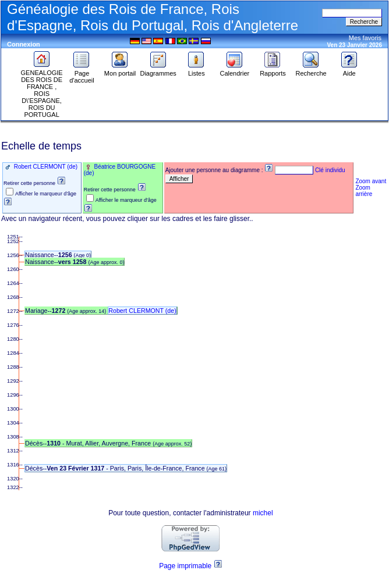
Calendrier (234, 70)
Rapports (273, 70)
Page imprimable (185, 566)
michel (263, 513)
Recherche (311, 70)
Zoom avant (371, 181)
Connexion (24, 44)
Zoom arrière (364, 191)
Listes (196, 70)
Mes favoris (365, 38)
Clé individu (330, 170)
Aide (349, 70)
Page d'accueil (82, 74)
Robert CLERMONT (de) (45, 167)
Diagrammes (158, 70)
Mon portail (120, 70)
